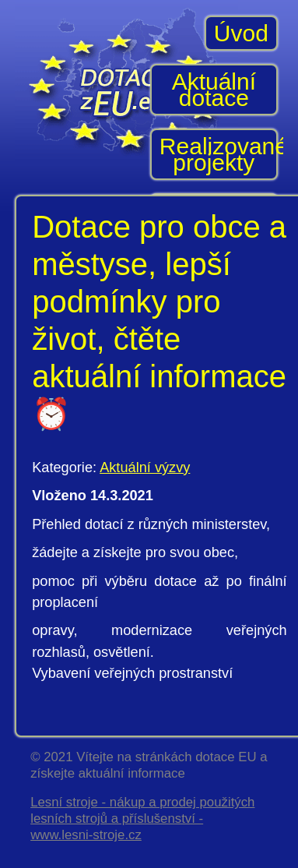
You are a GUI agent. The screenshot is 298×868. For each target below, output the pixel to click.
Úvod (241, 33)
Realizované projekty (219, 154)
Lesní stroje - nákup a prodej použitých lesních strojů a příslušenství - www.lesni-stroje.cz (142, 819)
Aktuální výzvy (145, 468)
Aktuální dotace (214, 90)
